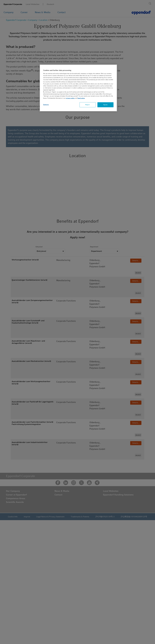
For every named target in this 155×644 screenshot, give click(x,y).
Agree (105, 105)
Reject (87, 105)
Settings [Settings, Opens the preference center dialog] (46, 105)
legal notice (81, 98)
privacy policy (70, 98)
